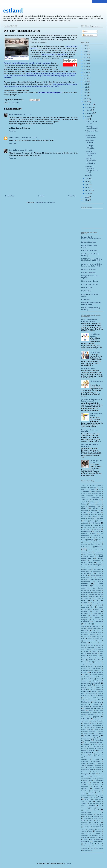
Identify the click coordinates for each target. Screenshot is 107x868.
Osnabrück (100, 721)
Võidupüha (91, 829)
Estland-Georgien (95, 565)
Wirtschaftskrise (98, 842)
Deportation (100, 521)
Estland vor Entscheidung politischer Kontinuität (90, 321)
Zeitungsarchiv (87, 850)
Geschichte (85, 622)
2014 (86, 81)
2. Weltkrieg (85, 491)
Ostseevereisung (99, 725)
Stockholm (84, 795)
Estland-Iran (100, 567)
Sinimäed (99, 770)
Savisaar (87, 757)
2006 (86, 197)
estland (13, 10)
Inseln (100, 641)
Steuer (99, 793)
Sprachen (97, 789)
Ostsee (101, 723)
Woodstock (84, 848)
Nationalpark (89, 708)
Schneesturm (85, 761)
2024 (86, 52)
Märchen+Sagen (91, 694)
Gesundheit (88, 624)
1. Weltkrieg (91, 489)
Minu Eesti (97, 702)
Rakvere (101, 742)
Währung (98, 831)
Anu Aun (99, 496)
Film (92, 607)
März (87, 188)
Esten (91, 547)
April (87, 185)
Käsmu (91, 658)
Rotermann (91, 749)
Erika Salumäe (97, 542)
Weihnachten (85, 835)
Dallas (86, 521)
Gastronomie (85, 618)
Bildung (84, 508)
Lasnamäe (84, 681)
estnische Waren (96, 596)
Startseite (41, 196)
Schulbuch (97, 761)
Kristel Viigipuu (85, 670)
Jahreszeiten (91, 647)
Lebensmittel (85, 683)
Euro (98, 601)
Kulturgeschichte (98, 673)
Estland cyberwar (94, 550)
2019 (86, 66)
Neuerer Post (10, 196)
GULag (90, 628)
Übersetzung (100, 808)
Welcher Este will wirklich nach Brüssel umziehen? (91, 400)
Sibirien (90, 768)
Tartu (90, 802)
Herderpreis (84, 635)
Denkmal (92, 521)
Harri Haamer (97, 630)
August (88, 116)
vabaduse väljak (98, 816)
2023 (86, 55)
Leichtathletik (96, 683)
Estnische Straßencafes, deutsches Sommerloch (91, 161)
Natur (83, 710)
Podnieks (89, 734)
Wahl (90, 831)
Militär (99, 700)
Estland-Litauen (96, 575)
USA (90, 816)
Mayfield (93, 696)
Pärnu (90, 730)
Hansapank (98, 628)
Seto (83, 765)
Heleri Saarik (85, 632)
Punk (86, 742)
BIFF (99, 506)
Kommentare (88, 35)
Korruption (91, 666)
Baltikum (84, 504)
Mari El (100, 694)
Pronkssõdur (99, 740)
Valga (83, 821)
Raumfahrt (87, 744)
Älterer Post (72, 196)
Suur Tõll (86, 797)
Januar (88, 193)
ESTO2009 (98, 599)
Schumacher (92, 763)
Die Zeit (95, 525)
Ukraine (87, 810)
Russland (88, 753)
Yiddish (92, 848)
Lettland (98, 685)
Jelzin (83, 649)
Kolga (83, 664)
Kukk (100, 670)
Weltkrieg (84, 837)
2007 (86, 102)
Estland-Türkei (96, 590)
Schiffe (97, 759)
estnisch (86, 596)
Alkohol (99, 491)
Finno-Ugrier (88, 609)
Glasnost (84, 626)
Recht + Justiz (97, 744)
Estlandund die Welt (97, 594)
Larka (99, 679)
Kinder (91, 660)
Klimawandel (98, 662)
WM (99, 844)
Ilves (83, 639)
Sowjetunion (96, 782)
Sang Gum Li (100, 755)
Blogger (96, 508)
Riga (89, 746)
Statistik (91, 793)
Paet (85, 727)
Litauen (98, 687)
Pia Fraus (101, 732)
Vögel (83, 829)
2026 (86, 46)
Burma (93, 515)
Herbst (99, 632)
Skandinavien (96, 772)
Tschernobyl (85, 808)
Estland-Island (97, 569)
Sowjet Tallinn (88, 780)
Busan (99, 515)
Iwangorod (94, 643)
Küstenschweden (91, 677)
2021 (86, 61)
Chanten (84, 517)
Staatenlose (84, 791)
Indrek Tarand (100, 639)
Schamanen (97, 757)
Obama (93, 713)
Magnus (94, 692)
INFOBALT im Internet (89, 269)
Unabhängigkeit (86, 812)
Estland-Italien (85, 571)
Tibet (91, 804)
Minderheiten (86, 702)
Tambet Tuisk (98, 799)
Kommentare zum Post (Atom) (45, 203)
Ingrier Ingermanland (89, 641)
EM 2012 (99, 538)
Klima (90, 662)
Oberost (99, 713)
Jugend (86, 651)
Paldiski (98, 727)
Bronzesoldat (95, 512)
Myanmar (94, 706)
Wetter (86, 840)
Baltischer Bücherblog (89, 242)
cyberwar (100, 519)
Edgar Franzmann (48, 55)
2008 (86, 99)
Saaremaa (84, 755)
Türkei (92, 808)
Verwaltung (93, 825)
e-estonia (97, 529)
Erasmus (86, 542)
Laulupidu (88, 175)
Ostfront (94, 723)
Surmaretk (100, 795)
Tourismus (92, 806)
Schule (83, 763)
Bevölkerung (91, 506)
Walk (90, 833)
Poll (95, 738)
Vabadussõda (97, 819)
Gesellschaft (99, 622)
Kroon (94, 670)
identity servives (97, 637)
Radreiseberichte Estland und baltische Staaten (91, 304)
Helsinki (93, 632)
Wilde (92, 840)
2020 (86, 63)
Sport (96, 787)
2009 (86, 96)
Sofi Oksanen (97, 776)
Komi (88, 664)
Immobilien (91, 639)
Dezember (89, 104)
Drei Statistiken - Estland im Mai (91, 137)
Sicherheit (98, 768)
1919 (100, 489)
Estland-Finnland (87, 563)
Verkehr (96, 823)
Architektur (96, 500)
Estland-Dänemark (89, 556)
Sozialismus (96, 784)
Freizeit (11, 103)
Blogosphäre (85, 510)
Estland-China (100, 554)
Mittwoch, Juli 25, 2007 (24, 114)
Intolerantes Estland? (88, 368)
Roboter (83, 749)
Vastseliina (84, 823)
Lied (91, 687)
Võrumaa (84, 831)
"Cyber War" (85, 485)
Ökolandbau (91, 715)
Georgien (84, 620)
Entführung (100, 540)
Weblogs (98, 833)
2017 (86, 72)
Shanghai (99, 765)
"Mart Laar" (93, 487)
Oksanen (99, 715)
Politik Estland (91, 736)
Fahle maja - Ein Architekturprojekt (92, 127)
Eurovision (87, 605)
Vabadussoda (87, 819)
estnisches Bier (86, 599)
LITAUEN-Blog (86, 291)
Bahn (100, 502)
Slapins (101, 774)
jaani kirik (91, 645)
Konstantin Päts (97, 664)
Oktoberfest (84, 717)
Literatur (84, 689)
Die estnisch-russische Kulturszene (90, 147)
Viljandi (101, 825)
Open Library (85, 721)
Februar (88, 190)
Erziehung (84, 544)
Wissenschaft (89, 844)
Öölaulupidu (98, 719)
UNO (85, 816)
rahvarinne (93, 742)
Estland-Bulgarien (88, 554)
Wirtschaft (85, 842)
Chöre (96, 517)
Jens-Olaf (12, 114)
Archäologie (85, 500)
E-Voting (97, 531)
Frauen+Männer (86, 613)
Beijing (83, 506)
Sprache (84, 789)
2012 (86, 87)
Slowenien (87, 776)
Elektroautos (85, 538)
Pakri (91, 727)
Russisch (101, 751)
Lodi (92, 689)
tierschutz (98, 804)
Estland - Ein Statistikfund (90, 141)
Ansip (83, 496)
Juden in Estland (99, 649)
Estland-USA (97, 592)
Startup (83, 793)
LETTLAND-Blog (87, 288)
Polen (96, 734)
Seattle (99, 763)
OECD (83, 715)
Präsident (87, 740)
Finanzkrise (100, 607)
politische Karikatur (86, 738)
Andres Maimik (97, 493)
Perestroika (93, 732)
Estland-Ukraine (86, 592)
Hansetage (85, 630)
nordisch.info (86, 299)
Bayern (99, 504)
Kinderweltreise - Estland (90, 281)
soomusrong (100, 778)
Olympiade (95, 717)
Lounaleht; (98, 689)
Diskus (101, 525)
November (89, 107)
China (90, 517)
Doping (83, 529)
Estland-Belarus (99, 552)
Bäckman (93, 502)
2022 (86, 58)
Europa (84, 603)
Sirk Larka (85, 772)
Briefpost (93, 510)
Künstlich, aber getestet (95, 335)
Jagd (83, 647)
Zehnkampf (100, 848)
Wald (83, 833)
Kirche (83, 662)
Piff (84, 734)
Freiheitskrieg (97, 613)
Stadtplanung (96, 791)
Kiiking (83, 660)
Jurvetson (94, 651)
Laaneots (101, 677)
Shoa (83, 768)
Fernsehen (85, 607)
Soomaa (92, 778)
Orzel (93, 721)
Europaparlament (98, 603)
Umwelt (96, 810)
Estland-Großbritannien (88, 567)
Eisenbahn (97, 536)
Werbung (101, 837)
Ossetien (86, 723)
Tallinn (101, 797)
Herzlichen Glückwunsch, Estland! (91, 154)
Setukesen (90, 765)
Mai (87, 182)
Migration (91, 700)
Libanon (83, 687)
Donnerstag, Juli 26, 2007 (25, 150)
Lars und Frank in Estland (90, 284)
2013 (86, 84)
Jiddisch (89, 649)
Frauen (96, 611)
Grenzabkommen (95, 626)
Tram (100, 806)
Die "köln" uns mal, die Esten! (22, 31)
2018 (86, 69)
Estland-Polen (85, 582)
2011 (86, 90)
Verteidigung (85, 825)
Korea (83, 666)
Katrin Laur (98, 658)
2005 (86, 200)
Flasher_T (98, 609)
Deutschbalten (95, 523)
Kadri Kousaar (93, 653)
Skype (93, 774)
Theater (84, 804)
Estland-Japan (97, 571)
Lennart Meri (86, 685)
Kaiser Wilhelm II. (94, 656)
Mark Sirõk (84, 696)
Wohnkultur (84, 846)
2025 (86, 49)
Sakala (92, 755)
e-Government (86, 531)
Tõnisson (84, 806)
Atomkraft (84, 502)
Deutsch (86, 523)
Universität (100, 814)
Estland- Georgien (86, 552)
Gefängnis (97, 618)
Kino (98, 660)
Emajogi (83, 540)
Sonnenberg (85, 778)
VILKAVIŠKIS (97, 827)
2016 (86, 75)
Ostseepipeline (88, 725)
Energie (91, 540)
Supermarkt (92, 795)
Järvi (100, 647)
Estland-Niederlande (87, 578)
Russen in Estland (88, 751)
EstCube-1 (84, 547)
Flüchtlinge (85, 611)
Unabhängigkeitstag (87, 814)
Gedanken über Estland (89, 251)
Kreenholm (84, 668)
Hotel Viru (86, 637)
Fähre (99, 605)
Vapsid (99, 821)
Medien (17, 103)
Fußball (95, 615)
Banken (92, 504)
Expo (94, 605)
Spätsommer (85, 787)
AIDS (93, 491)
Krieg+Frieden (96, 668)
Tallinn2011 (88, 799)
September (89, 113)
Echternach (84, 534)
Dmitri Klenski (88, 527)
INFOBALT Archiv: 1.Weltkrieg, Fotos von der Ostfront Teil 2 (92, 265)
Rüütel (98, 753)
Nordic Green (100, 710)
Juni (87, 179)
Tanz (83, 802)
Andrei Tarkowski (86, 493)
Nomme (91, 710)
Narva (101, 706)
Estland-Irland (87, 569)
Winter (98, 839)
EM (93, 538)
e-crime (90, 529)
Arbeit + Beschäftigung (90, 498)
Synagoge (93, 797)
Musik (96, 704)
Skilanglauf (85, 774)
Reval (83, 746)
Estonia (84, 601)
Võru (99, 829)
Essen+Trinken (96, 544)
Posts (85, 31)
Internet (84, 643)
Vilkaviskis (87, 827)
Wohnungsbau (96, 846)
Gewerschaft (98, 624)
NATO (99, 708)
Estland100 (84, 594)
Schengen (84, 759)
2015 (86, 78)
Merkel (83, 700)
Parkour (83, 730)
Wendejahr (93, 837)
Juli (87, 119)
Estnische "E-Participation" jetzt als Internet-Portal (91, 169)
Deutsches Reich (86, 525)
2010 (86, 93)
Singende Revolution (88, 770)
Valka (91, 821)
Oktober (88, 110)
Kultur (84, 672)
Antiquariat (90, 496)
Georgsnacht (96, 620)
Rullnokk (99, 749)
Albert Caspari (14, 137)
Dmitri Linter (98, 527)
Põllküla (101, 738)
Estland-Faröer (96, 561)
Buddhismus (85, 515)
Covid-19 (91, 519)
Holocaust (92, 635)
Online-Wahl (85, 719)
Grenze (84, 628)
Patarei (96, 730)
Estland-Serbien (86, 588)
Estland (99, 546)
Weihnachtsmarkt (96, 835)
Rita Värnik (97, 746)
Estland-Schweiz (97, 586)
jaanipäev (99, 645)
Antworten (12, 131)
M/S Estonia (85, 692)
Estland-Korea (86, 573)
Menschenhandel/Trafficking (93, 698)
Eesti (94, 534)
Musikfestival (85, 706)
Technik (99, 802)
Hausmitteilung (95, 352)
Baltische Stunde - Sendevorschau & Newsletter (91, 238)
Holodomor (100, 635)
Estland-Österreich (95, 580)
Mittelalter (84, 704)
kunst (87, 675)
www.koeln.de (62, 55)
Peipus (85, 732)
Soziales (84, 784)
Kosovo (99, 666)
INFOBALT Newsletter (89, 273)
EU (91, 601)
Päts (102, 730)
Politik (101, 734)
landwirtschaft (88, 679)
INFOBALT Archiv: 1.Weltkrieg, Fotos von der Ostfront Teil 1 (92, 260)
